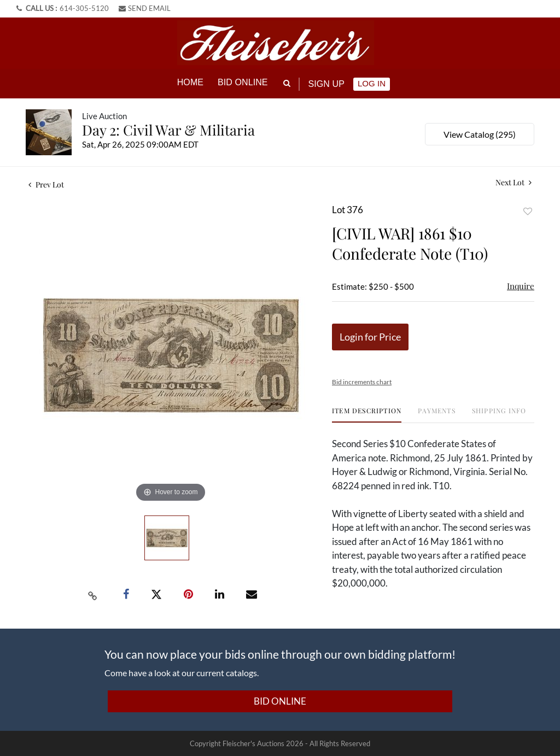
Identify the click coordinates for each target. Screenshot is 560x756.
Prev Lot (46, 184)
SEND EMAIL (145, 8)
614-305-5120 (84, 8)
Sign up (326, 84)
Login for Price (370, 336)
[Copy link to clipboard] (93, 594)
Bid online (243, 82)
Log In (372, 83)
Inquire (521, 285)
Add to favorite (528, 211)
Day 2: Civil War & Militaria (168, 129)
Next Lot (514, 182)
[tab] (367, 414)
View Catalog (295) (480, 134)
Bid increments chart (362, 381)
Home (190, 82)
